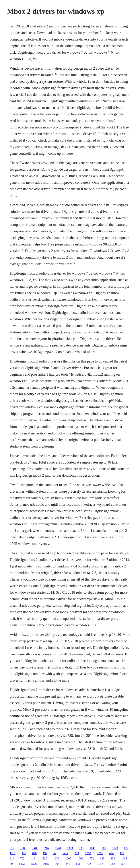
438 (24, 853)
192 (45, 853)
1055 (112, 864)
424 (111, 853)
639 (102, 858)
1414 (65, 853)
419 (33, 858)
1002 (80, 858)
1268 (88, 853)
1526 (34, 864)
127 (122, 853)
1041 (92, 848)
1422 (22, 864)
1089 (23, 848)
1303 (70, 848)
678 (34, 853)
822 (126, 848)
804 (123, 864)
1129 (115, 848)
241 (68, 864)
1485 (35, 848)
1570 (58, 848)
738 (89, 864)
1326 (44, 858)
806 (78, 864)
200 (104, 848)
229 (113, 858)
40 (11, 864)
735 (81, 848)
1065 (46, 864)
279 (77, 853)
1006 (68, 858)
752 (92, 858)
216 (46, 848)
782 (22, 858)
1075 (100, 864)
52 (55, 853)
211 (12, 858)
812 (12, 848)
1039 (56, 858)
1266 (100, 853)
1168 (12, 853)
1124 (124, 858)
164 (57, 864)
